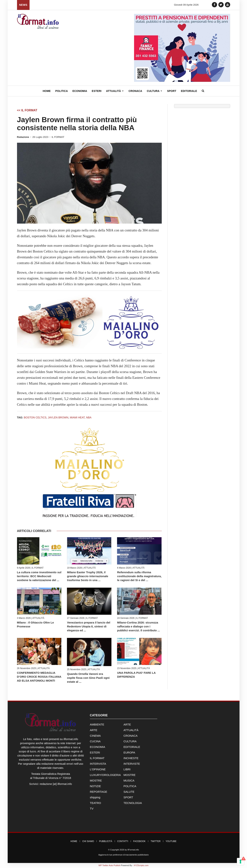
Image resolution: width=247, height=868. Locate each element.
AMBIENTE (97, 724)
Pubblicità (106, 841)
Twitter (155, 841)
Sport (172, 91)
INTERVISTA (98, 764)
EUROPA (129, 752)
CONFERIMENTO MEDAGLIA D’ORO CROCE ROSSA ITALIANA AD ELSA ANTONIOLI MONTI (39, 677)
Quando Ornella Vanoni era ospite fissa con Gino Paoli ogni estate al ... (88, 678)
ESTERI (95, 752)
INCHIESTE (131, 758)
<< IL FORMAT (27, 110)
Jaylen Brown (58, 417)
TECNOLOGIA (133, 803)
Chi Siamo (88, 841)
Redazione (23, 137)
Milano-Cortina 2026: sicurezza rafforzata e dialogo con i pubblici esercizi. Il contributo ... (138, 626)
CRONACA (131, 736)
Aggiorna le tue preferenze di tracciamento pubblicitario (123, 855)
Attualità (115, 91)
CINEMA (95, 736)
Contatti (123, 841)
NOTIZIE (95, 786)
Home (47, 91)
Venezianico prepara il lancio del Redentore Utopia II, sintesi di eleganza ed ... (89, 626)
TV (92, 809)
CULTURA (130, 741)
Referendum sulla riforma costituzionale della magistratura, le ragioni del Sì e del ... (139, 576)
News (23, 5)
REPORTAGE (99, 792)
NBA (89, 417)
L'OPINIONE (98, 769)
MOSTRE (130, 775)
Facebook (139, 841)
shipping (95, 797)
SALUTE (129, 792)
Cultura (155, 91)
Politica (62, 91)
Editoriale (189, 91)
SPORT (128, 797)
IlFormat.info (133, 850)
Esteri (97, 91)
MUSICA (129, 780)
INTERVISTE (132, 764)
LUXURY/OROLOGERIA (105, 775)
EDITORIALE (132, 747)
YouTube (171, 841)
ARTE (127, 724)
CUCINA (95, 741)
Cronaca (135, 91)
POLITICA (130, 786)
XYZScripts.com (141, 865)
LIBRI (127, 769)
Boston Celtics (35, 417)
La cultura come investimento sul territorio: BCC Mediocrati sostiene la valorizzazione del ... (39, 576)
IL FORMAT (58, 137)
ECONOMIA (98, 747)
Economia (80, 91)
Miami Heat (77, 417)
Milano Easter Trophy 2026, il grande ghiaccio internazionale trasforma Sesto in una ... (88, 576)
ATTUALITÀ (90, 568)
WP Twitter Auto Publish (109, 865)
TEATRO (96, 803)
